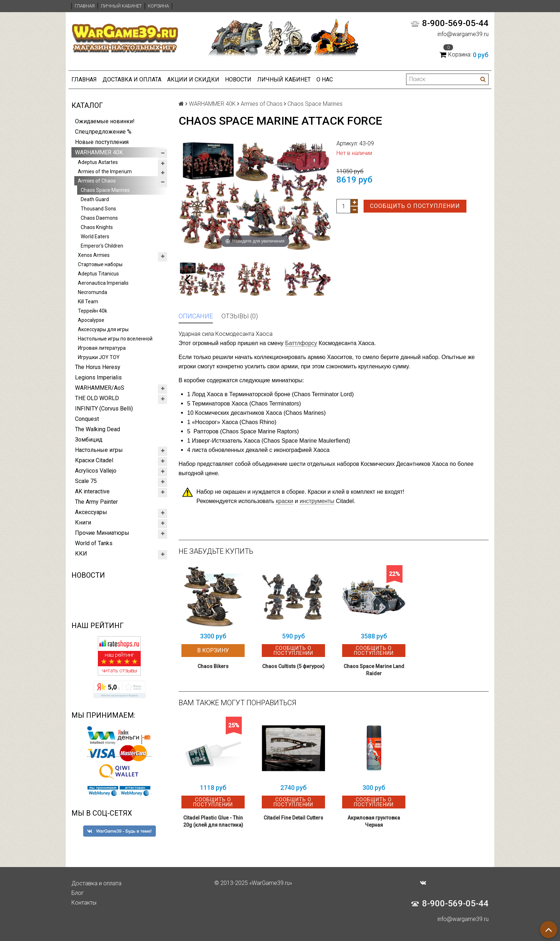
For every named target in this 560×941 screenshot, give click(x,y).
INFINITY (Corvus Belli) (104, 409)
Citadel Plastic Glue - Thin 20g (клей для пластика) (213, 821)
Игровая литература (102, 348)
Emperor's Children (102, 246)
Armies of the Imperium (105, 171)
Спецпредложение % (103, 132)
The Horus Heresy (98, 367)
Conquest (87, 419)
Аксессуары (91, 512)
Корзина (158, 6)
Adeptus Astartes (98, 162)
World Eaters (95, 237)
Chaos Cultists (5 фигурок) (293, 666)
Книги (83, 522)
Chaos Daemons (99, 218)
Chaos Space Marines (105, 190)
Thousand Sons (98, 209)
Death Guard (95, 199)
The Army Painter (96, 502)
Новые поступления (102, 142)
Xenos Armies (94, 255)
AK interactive (92, 491)
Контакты (84, 903)
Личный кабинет (121, 6)
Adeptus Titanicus (98, 274)
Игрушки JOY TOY (99, 357)
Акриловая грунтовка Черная (374, 821)
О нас (325, 79)
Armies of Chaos (97, 181)
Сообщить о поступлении (415, 206)
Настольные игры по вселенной (115, 339)
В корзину (213, 650)
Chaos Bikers (213, 666)
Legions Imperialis (98, 377)
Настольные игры (99, 450)
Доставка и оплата (132, 79)
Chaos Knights (97, 227)
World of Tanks (94, 543)
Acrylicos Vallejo (96, 471)
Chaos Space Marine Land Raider (374, 670)
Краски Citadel (94, 460)
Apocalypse (91, 320)
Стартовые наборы (100, 264)
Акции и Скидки (193, 79)
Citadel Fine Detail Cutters (293, 818)
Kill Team (88, 302)
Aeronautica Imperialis (103, 283)
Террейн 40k (92, 311)
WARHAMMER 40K (99, 152)
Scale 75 (86, 481)
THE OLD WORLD (97, 398)
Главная (85, 6)
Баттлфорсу (301, 343)
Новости (238, 79)
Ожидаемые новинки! (105, 121)
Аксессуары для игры (103, 329)
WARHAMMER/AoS (100, 388)
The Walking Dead (97, 429)
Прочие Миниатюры (102, 533)
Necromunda (92, 292)
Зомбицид (89, 440)
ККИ (81, 554)
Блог (78, 893)
